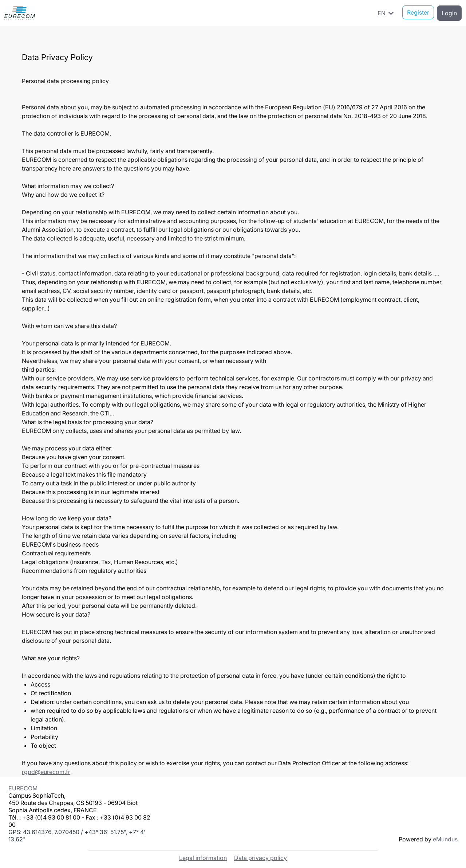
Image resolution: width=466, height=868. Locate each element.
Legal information (203, 857)
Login (449, 13)
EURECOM (23, 787)
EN (387, 13)
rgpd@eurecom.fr (46, 772)
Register (418, 13)
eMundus (445, 838)
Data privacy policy (260, 857)
